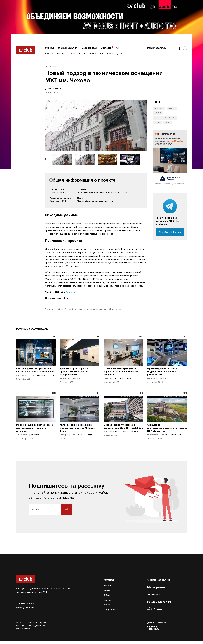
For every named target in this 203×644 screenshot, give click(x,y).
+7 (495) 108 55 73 (26, 604)
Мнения (61, 54)
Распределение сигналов (165, 118)
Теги (120, 54)
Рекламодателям (157, 48)
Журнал (49, 48)
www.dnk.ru (62, 298)
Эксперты (107, 48)
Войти (158, 609)
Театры (167, 123)
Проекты (158, 113)
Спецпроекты (107, 54)
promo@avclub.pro (25, 608)
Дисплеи (172, 108)
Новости (49, 54)
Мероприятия (89, 48)
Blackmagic (159, 108)
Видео (93, 54)
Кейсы (72, 54)
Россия (157, 123)
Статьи (82, 54)
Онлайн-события (68, 48)
